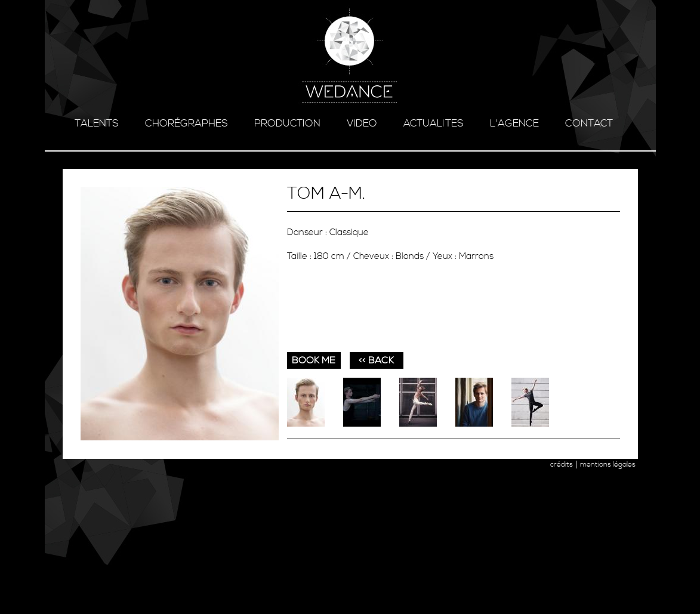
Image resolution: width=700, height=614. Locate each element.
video (362, 124)
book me (314, 360)
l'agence (514, 124)
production (287, 124)
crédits (562, 465)
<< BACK (376, 360)
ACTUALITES (434, 124)
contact (589, 124)
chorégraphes (186, 124)
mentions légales (608, 465)
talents (97, 124)
